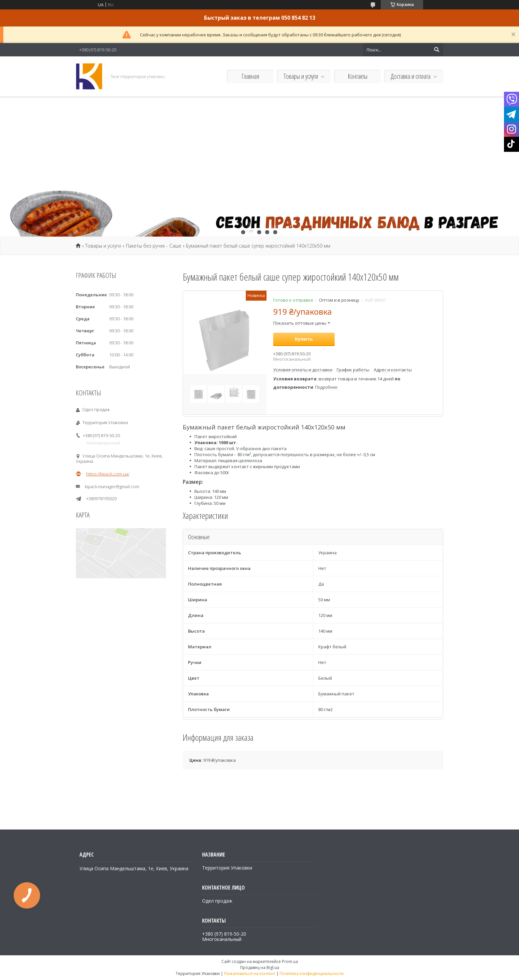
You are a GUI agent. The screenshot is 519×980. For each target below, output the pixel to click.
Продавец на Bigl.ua (260, 967)
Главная (250, 76)
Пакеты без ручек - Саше (154, 246)
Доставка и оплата (411, 76)
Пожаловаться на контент (250, 973)
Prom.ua (290, 961)
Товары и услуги (301, 76)
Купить (304, 339)
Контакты (358, 76)
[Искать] (437, 50)
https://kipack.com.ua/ (108, 474)
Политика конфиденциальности (312, 973)
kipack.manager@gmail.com (112, 486)
